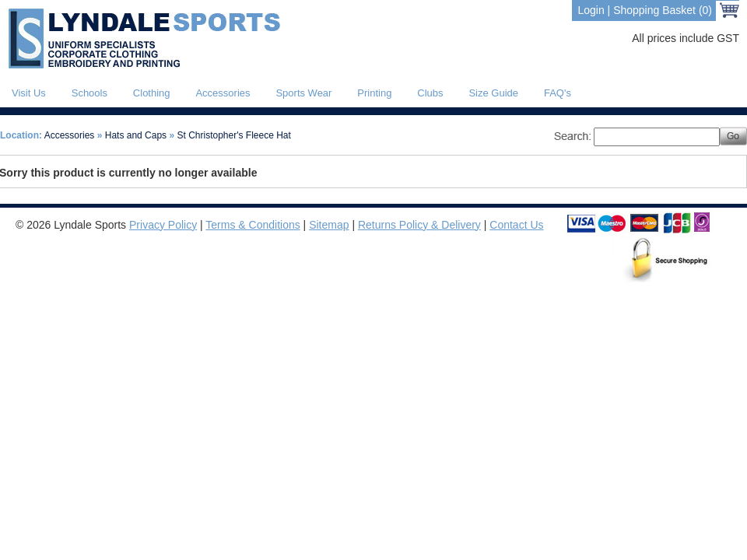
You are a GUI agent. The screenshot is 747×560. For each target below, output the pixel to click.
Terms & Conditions (253, 225)
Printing (374, 93)
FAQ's (558, 93)
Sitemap (329, 225)
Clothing (152, 93)
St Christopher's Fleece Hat (234, 135)
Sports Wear (303, 93)
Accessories (223, 93)
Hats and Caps (136, 135)
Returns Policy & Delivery (419, 225)
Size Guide (493, 93)
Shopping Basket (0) (663, 10)
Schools (89, 93)
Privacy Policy (163, 225)
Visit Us (29, 93)
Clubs (430, 93)
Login (591, 10)
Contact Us (516, 225)
